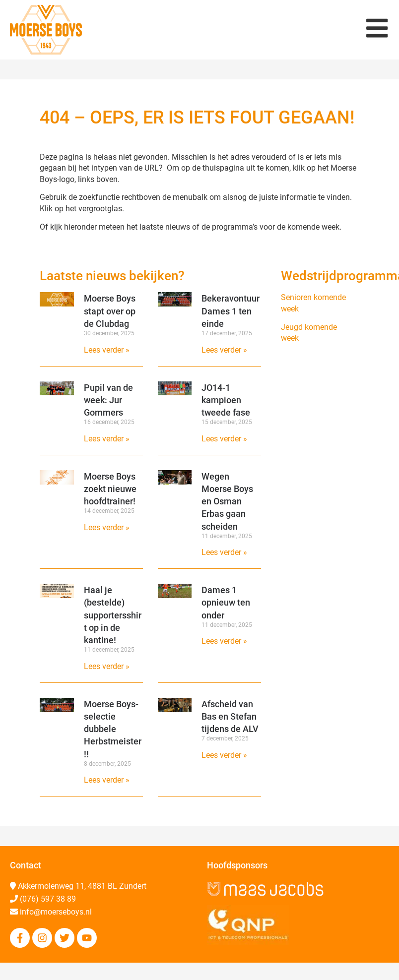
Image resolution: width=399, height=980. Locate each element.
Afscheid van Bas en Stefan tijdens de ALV (230, 716)
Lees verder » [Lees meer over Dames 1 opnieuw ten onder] (224, 641)
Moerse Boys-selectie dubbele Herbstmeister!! (113, 729)
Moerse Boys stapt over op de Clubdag (110, 311)
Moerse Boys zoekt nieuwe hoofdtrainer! (110, 489)
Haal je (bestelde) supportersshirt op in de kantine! (113, 615)
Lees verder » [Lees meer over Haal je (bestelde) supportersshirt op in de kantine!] (107, 666)
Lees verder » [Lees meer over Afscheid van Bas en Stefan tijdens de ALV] (224, 755)
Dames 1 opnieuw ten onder (226, 602)
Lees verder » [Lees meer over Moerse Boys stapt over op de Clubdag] (107, 350)
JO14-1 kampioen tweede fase (226, 400)
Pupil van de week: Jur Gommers (108, 400)
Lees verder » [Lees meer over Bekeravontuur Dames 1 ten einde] (224, 350)
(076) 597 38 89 (48, 899)
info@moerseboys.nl (56, 912)
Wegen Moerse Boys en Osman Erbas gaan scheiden (227, 501)
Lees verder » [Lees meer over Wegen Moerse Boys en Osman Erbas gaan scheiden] (224, 552)
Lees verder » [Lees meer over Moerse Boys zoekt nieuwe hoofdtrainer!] (107, 527)
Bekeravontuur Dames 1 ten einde (231, 311)
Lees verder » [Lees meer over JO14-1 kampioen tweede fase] (224, 439)
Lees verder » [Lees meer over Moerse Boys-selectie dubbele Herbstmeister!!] (107, 780)
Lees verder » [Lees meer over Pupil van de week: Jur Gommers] (107, 439)
